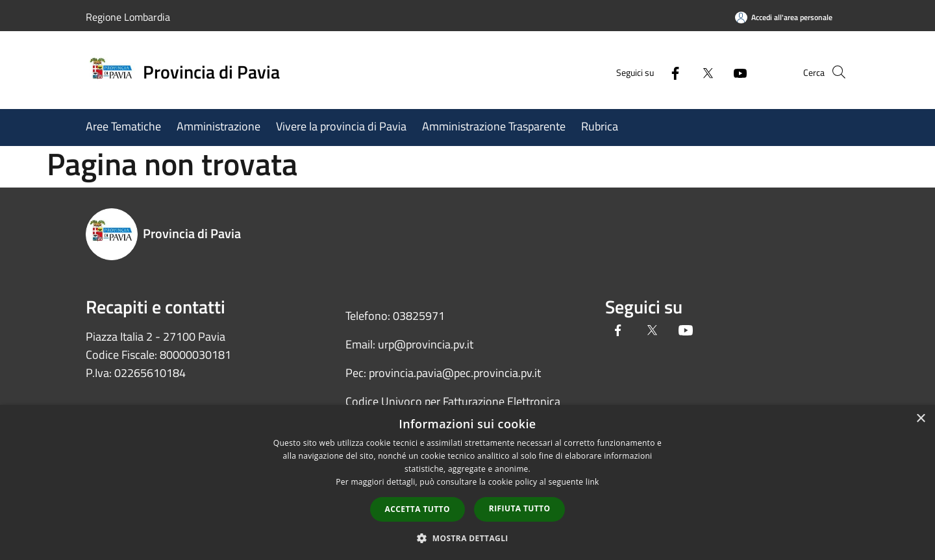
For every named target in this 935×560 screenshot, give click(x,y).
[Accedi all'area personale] (784, 17)
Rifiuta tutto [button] (520, 508)
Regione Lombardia (128, 17)
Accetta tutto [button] (418, 509)
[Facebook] (653, 72)
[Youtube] (718, 72)
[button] (467, 538)
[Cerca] (834, 72)
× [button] (920, 419)
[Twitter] (686, 72)
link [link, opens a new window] (592, 482)
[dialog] (467, 482)
